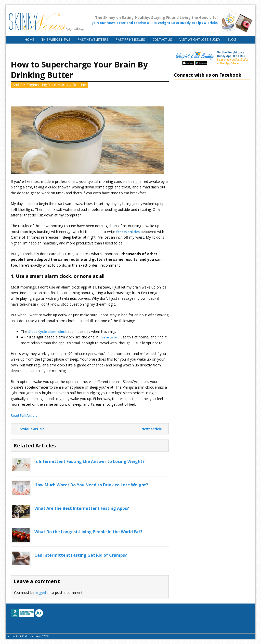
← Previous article (29, 429)
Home (29, 39)
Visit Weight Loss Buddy (200, 39)
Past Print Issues (130, 39)
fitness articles (128, 232)
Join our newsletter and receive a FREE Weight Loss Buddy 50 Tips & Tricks (155, 23)
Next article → (154, 429)
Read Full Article (24, 415)
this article (108, 337)
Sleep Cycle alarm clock (47, 332)
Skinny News (69, 97)
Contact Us (162, 39)
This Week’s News (56, 39)
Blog (232, 39)
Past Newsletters (93, 39)
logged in (42, 593)
